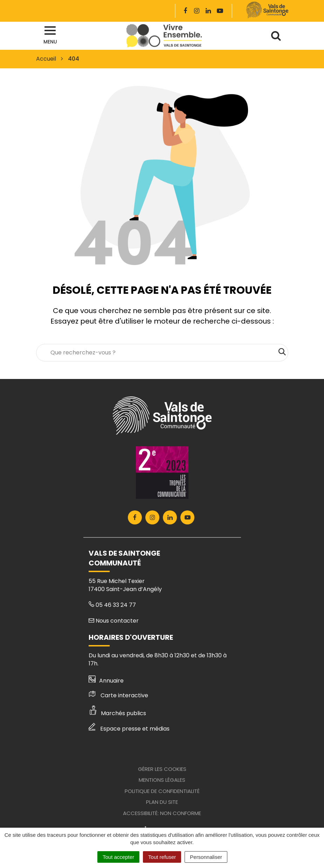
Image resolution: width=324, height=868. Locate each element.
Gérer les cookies (162, 769)
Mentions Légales (162, 780)
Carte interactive (118, 695)
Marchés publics (117, 713)
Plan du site (162, 802)
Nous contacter (114, 621)
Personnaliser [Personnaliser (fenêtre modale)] (206, 857)
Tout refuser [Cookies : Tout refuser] (162, 857)
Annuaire (106, 681)
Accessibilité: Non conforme (162, 813)
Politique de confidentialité (162, 791)
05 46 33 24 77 (112, 605)
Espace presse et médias (129, 729)
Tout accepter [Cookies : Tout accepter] (118, 857)
